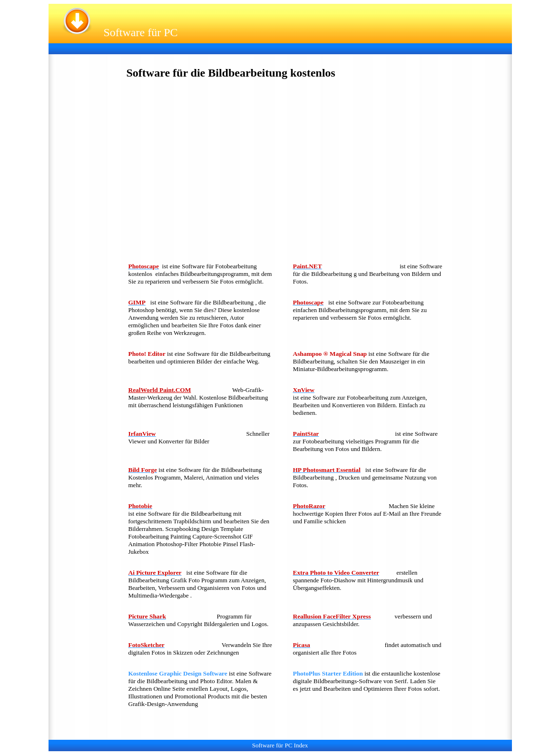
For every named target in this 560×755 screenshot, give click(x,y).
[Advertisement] (226, 48)
